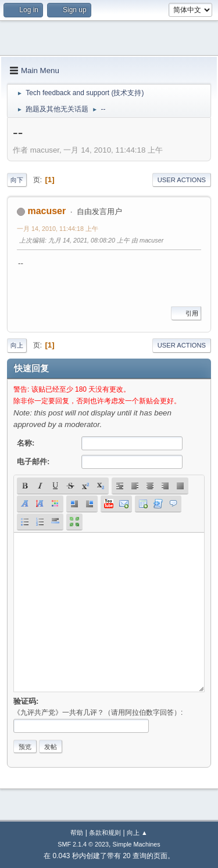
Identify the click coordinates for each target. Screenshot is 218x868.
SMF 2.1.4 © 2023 (83, 844)
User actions (182, 180)
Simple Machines (137, 844)
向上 (17, 345)
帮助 (77, 833)
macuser (47, 211)
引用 (186, 313)
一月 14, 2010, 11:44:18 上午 (58, 229)
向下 (17, 180)
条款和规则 (105, 833)
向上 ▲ (137, 833)
